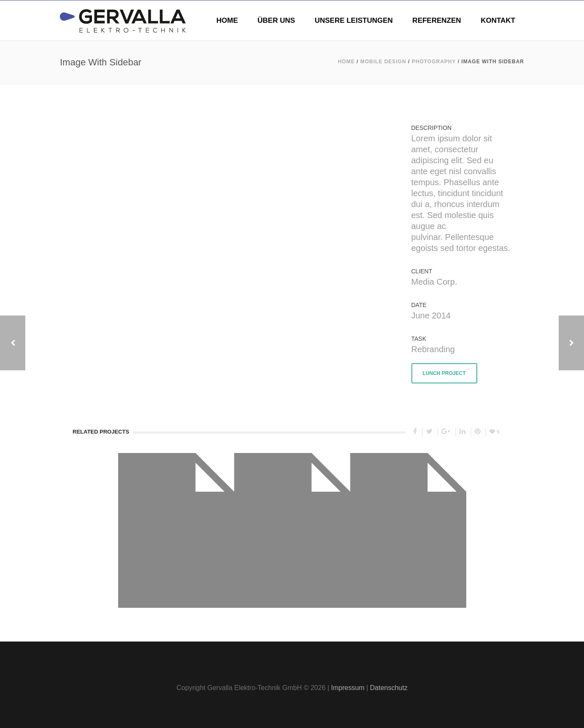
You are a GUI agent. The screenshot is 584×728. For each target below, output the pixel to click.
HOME (227, 20)
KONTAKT (498, 20)
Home (346, 62)
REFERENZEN (437, 20)
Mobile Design (383, 62)
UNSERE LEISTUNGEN (354, 20)
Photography (434, 62)
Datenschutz (389, 688)
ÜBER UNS (276, 20)
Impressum (348, 688)
